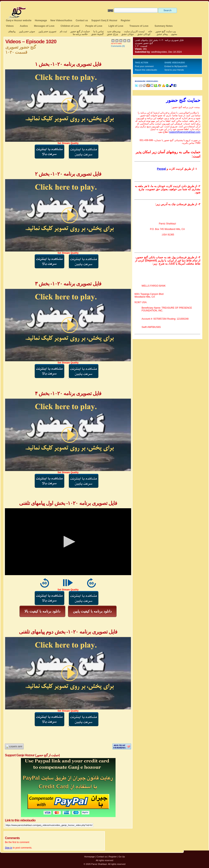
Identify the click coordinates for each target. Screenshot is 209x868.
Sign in (9, 848)
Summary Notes (164, 26)
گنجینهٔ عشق (97, 34)
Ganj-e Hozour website (19, 20)
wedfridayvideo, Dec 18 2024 (167, 52)
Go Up (122, 857)
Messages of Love (44, 26)
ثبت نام (63, 31)
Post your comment (144, 66)
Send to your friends (174, 70)
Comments (116, 46)
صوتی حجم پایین (27, 31)
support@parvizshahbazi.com (185, 132)
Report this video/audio (146, 70)
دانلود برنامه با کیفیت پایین (92, 611)
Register (126, 20)
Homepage (41, 20)
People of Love (94, 26)
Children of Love (70, 26)
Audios (24, 26)
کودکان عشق (144, 34)
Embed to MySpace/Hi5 (176, 66)
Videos (10, 26)
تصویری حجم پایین (47, 31)
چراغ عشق (112, 34)
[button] (68, 542)
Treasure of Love (139, 26)
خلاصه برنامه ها (80, 34)
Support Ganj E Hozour (104, 20)
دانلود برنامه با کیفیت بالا (42, 611)
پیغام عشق (162, 34)
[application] (68, 542)
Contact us (82, 20)
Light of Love (116, 26)
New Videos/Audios (61, 20)
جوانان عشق (127, 34)
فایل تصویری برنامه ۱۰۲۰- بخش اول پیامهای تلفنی (159, 40)
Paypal (161, 169)
